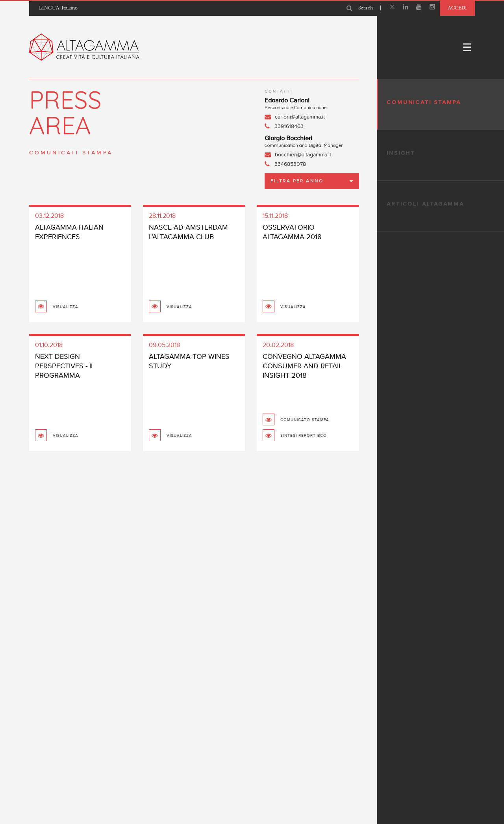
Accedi (457, 8)
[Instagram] (432, 8)
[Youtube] (419, 8)
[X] (392, 8)
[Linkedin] (406, 8)
